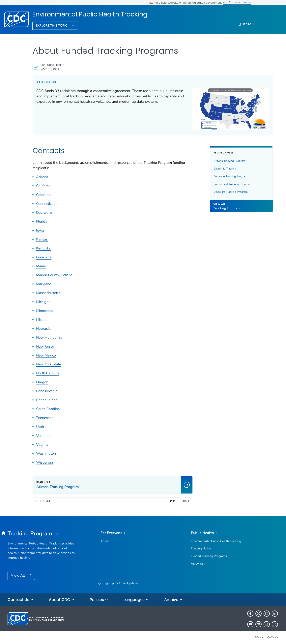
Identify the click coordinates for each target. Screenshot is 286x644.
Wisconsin (44, 461)
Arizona (42, 175)
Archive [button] (173, 598)
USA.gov (273, 635)
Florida (42, 220)
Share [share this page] (173, 499)
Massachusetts (48, 291)
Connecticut (45, 202)
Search (248, 24)
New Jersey (45, 345)
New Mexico (46, 354)
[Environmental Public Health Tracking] (41, 532)
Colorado (43, 193)
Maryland (44, 282)
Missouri (43, 318)
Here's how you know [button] (238, 2)
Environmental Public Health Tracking (90, 14)
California (44, 184)
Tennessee (45, 416)
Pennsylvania (47, 389)
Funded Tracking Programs (209, 554)
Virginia (42, 443)
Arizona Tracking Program (217, 159)
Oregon (42, 380)
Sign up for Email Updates (121, 581)
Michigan (43, 300)
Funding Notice (201, 547)
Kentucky (43, 246)
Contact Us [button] (21, 598)
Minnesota (44, 309)
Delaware (44, 211)
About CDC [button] (62, 598)
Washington (46, 452)
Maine (41, 264)
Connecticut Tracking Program (219, 182)
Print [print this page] (161, 499)
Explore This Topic (52, 26)
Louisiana (44, 255)
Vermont (43, 434)
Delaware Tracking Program (218, 190)
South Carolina (48, 407)
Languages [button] (136, 598)
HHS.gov (257, 635)
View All (18, 573)
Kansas (42, 238)
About (105, 539)
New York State (49, 362)
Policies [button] (99, 598)
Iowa (40, 229)
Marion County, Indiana (54, 273)
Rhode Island (47, 398)
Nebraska (44, 327)
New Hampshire (49, 336)
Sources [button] (46, 499)
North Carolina (48, 371)
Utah (40, 425)
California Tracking (212, 167)
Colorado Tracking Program (218, 175)
